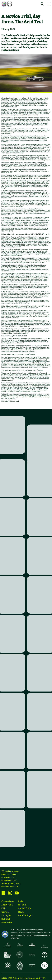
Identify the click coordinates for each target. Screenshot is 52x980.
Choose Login (8, 901)
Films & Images (25, 915)
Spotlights (6, 915)
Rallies (21, 901)
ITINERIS (22, 905)
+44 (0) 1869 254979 (12, 883)
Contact (5, 912)
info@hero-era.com (10, 886)
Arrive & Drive (25, 908)
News (21, 912)
